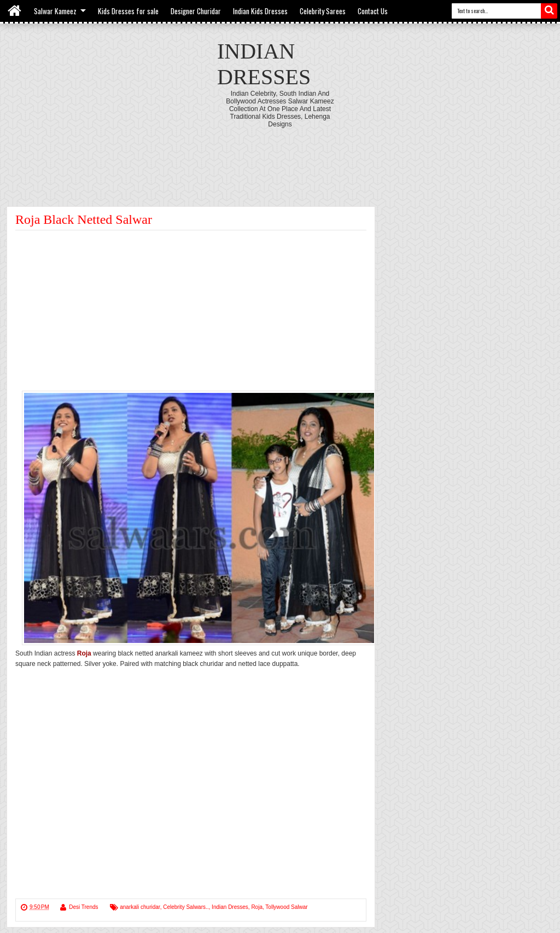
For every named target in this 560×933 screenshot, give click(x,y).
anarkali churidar (140, 907)
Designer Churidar (196, 11)
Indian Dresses (230, 907)
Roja (257, 907)
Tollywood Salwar (286, 907)
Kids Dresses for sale (128, 11)
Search (549, 11)
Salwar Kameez (55, 11)
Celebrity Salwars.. (186, 907)
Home (15, 11)
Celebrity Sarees (323, 11)
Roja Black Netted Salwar (84, 219)
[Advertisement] (280, 158)
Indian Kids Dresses (260, 11)
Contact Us (373, 11)
